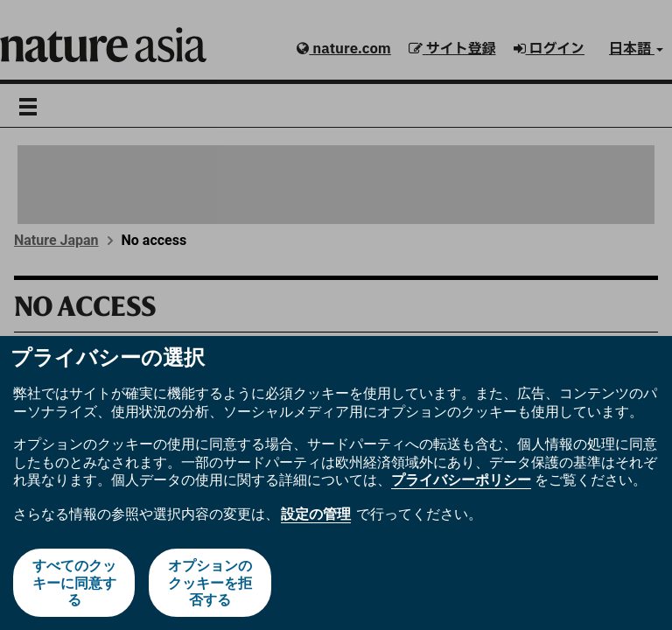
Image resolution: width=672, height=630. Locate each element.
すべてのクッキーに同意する (74, 582)
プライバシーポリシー (461, 480)
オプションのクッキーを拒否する (210, 582)
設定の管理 (316, 514)
